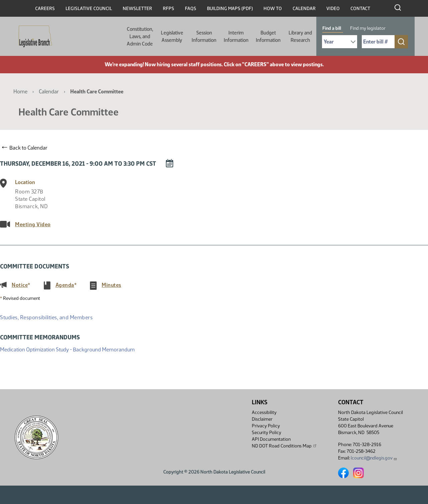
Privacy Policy (266, 426)
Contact (360, 9)
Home (20, 92)
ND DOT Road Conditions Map (285, 446)
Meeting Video (33, 224)
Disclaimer (262, 419)
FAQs (191, 9)
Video (333, 9)
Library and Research (300, 36)
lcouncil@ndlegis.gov (374, 458)
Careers (45, 9)
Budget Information (268, 36)
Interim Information (236, 36)
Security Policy (266, 433)
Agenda (65, 285)
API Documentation (271, 439)
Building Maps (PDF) (230, 9)
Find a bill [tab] (332, 28)
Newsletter (137, 9)
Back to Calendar (25, 148)
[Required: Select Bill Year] (340, 42)
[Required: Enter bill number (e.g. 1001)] (378, 42)
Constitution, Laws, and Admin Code (140, 36)
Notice (20, 285)
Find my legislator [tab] (368, 28)
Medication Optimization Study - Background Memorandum (67, 349)
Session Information (204, 36)
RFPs (169, 9)
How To (273, 9)
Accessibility (264, 412)
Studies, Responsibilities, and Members (46, 317)
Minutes (112, 285)
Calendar (304, 9)
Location (25, 182)
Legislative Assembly (172, 36)
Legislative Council (89, 9)
